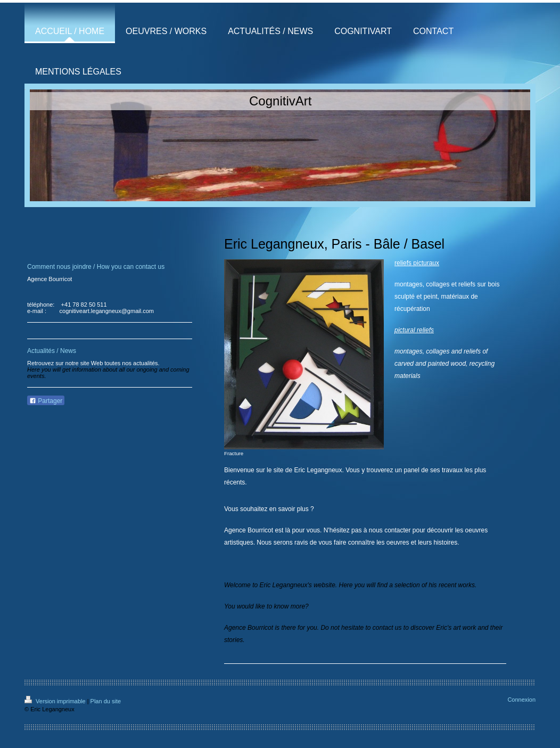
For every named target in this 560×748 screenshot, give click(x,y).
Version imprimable (56, 701)
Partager (46, 401)
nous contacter (390, 530)
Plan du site (106, 701)
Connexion (521, 700)
